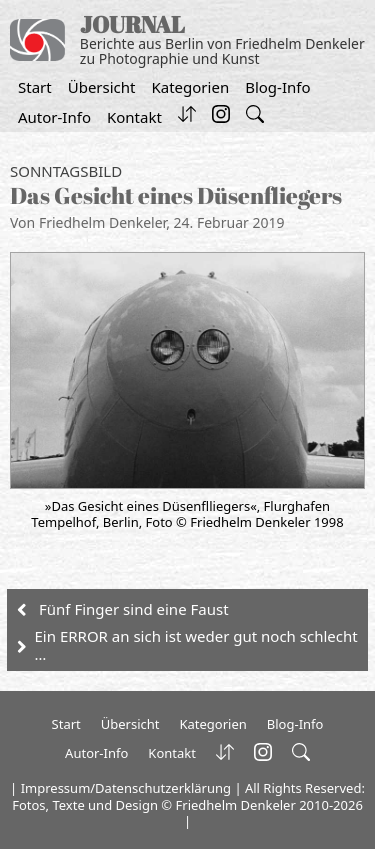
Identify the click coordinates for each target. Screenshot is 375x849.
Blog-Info (277, 87)
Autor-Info (54, 117)
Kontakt (134, 117)
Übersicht (102, 87)
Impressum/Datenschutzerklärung (126, 788)
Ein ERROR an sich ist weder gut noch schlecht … (196, 645)
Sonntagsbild (66, 171)
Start (35, 87)
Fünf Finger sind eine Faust (134, 609)
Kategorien (190, 87)
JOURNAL (132, 24)
